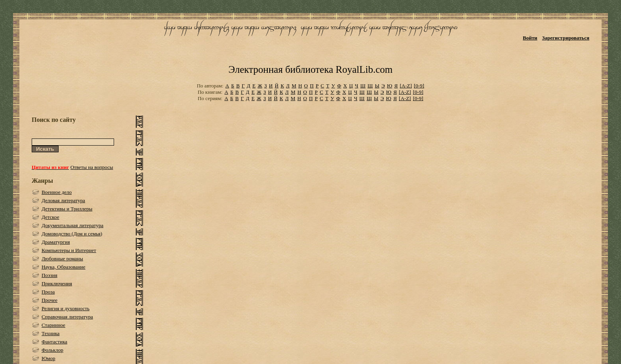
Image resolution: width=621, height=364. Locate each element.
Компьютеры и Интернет (69, 250)
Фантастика (54, 342)
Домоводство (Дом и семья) (72, 234)
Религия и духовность (66, 308)
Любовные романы (62, 259)
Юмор (49, 358)
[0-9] (419, 86)
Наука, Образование (64, 267)
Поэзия (50, 275)
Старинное (53, 325)
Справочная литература (67, 317)
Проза (48, 292)
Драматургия (56, 242)
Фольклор (52, 350)
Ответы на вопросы (92, 167)
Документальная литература (72, 225)
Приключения (57, 283)
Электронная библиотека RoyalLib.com (310, 69)
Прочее (50, 300)
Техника (50, 333)
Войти (530, 38)
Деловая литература (63, 200)
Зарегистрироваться (566, 38)
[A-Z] (406, 86)
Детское (50, 217)
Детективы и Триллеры (67, 209)
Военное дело (57, 192)
